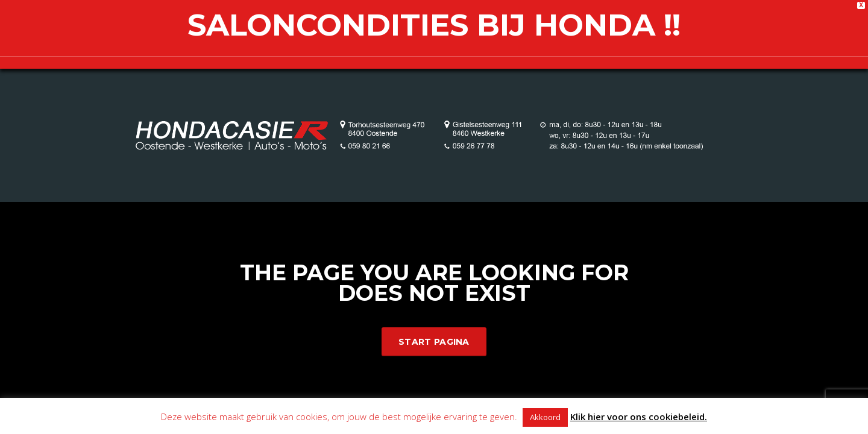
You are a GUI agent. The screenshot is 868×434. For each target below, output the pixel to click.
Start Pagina (434, 342)
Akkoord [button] (545, 417)
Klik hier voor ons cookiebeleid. (639, 417)
